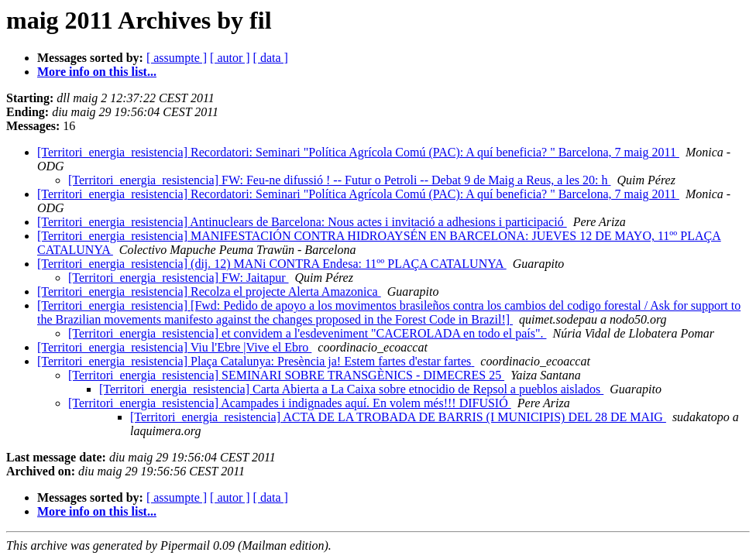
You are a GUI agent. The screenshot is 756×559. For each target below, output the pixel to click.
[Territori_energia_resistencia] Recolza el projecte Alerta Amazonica (209, 292)
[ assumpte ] (177, 58)
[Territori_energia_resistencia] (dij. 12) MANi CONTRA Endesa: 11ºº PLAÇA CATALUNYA (272, 264)
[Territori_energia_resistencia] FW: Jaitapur (179, 278)
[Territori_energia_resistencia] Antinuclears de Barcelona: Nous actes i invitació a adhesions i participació (302, 222)
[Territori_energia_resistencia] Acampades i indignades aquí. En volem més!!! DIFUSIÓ (290, 403)
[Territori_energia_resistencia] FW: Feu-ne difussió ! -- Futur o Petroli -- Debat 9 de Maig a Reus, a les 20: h (339, 180)
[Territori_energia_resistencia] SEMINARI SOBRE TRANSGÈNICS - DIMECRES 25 (286, 375)
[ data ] (271, 58)
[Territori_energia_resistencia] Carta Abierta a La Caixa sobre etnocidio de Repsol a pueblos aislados (351, 389)
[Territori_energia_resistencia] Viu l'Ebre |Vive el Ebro (174, 347)
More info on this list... (97, 72)
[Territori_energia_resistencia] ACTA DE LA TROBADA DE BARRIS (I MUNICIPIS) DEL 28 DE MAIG (398, 417)
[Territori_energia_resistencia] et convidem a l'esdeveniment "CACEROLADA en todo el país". (307, 333)
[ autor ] (230, 58)
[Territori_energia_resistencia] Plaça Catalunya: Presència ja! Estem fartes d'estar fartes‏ (256, 361)
